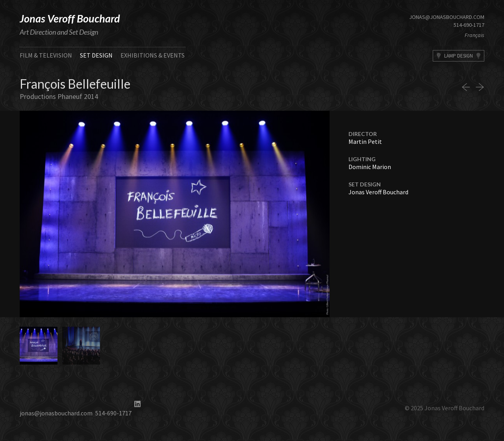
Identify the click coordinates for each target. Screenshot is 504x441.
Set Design (96, 55)
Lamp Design (459, 56)
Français (474, 35)
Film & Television (46, 55)
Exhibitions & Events (153, 55)
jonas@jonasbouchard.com (447, 17)
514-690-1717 (469, 25)
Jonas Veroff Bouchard (70, 18)
